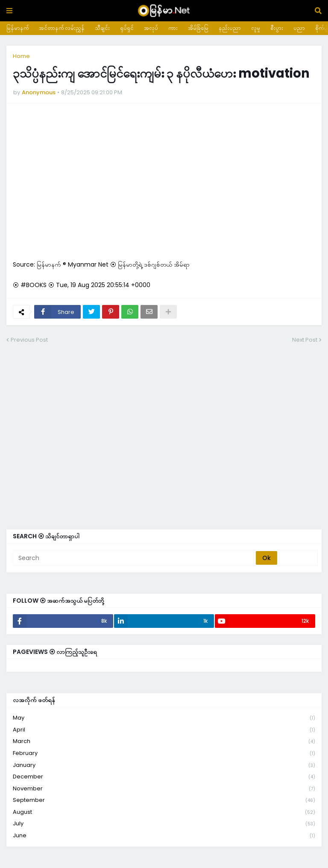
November (164, 789)
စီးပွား (277, 28)
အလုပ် (151, 28)
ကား (173, 28)
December (164, 777)
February (164, 753)
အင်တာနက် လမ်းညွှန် (62, 28)
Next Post (305, 340)
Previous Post (29, 340)
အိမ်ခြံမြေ (198, 28)
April (164, 730)
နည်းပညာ (230, 28)
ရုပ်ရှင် (127, 28)
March (164, 742)
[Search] (135, 558)
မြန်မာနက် (18, 28)
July (164, 824)
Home (21, 56)
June (164, 836)
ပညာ (299, 28)
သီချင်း (102, 28)
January (164, 765)
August (164, 812)
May (164, 718)
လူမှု (256, 28)
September (164, 800)
